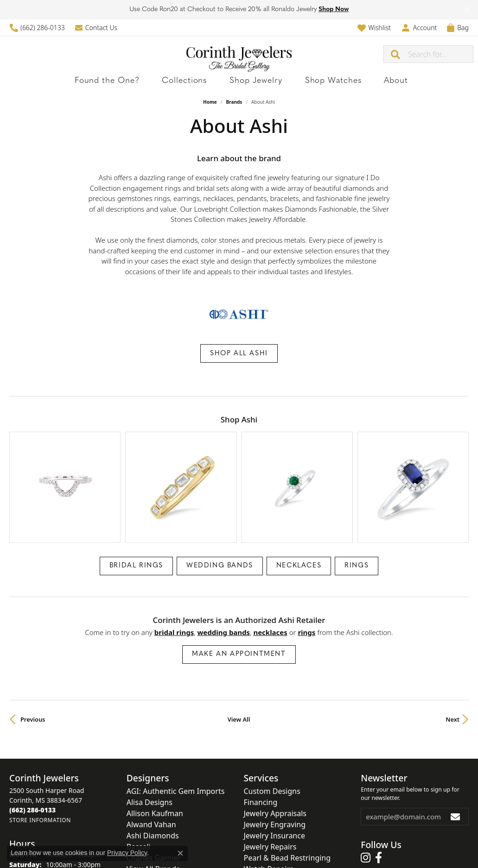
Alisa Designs (150, 751)
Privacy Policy (127, 853)
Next (453, 668)
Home (210, 102)
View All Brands (153, 818)
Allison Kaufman (155, 762)
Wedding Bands (220, 514)
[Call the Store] (32, 758)
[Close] (467, 10)
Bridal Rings (136, 514)
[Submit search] (396, 54)
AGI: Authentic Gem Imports (176, 740)
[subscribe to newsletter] (456, 766)
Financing (261, 751)
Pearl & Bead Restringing (287, 806)
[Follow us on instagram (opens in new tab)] (366, 807)
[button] (374, 28)
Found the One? (140, 81)
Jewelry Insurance (274, 784)
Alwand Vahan (151, 773)
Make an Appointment (239, 603)
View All (239, 668)
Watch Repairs (269, 818)
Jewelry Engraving (275, 773)
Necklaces (299, 514)
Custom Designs (272, 740)
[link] (37, 28)
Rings (357, 514)
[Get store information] (40, 769)
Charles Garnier (154, 806)
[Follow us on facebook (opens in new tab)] (379, 807)
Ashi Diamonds (153, 784)
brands (234, 102)
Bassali (139, 795)
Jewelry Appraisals (275, 762)
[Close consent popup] (180, 853)
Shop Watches (311, 81)
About (357, 81)
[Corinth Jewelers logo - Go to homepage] (239, 54)
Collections (199, 81)
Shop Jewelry (252, 81)
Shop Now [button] (334, 9)
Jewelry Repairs (270, 795)
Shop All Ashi (239, 354)
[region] (239, 462)
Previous (33, 668)
